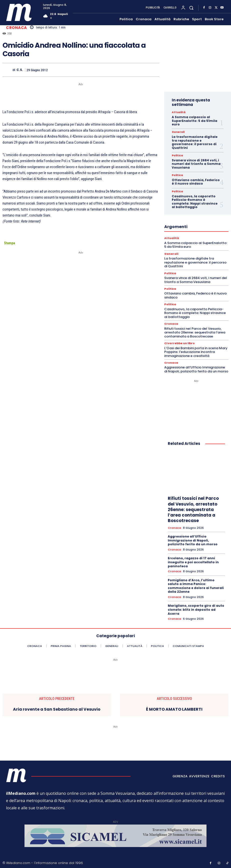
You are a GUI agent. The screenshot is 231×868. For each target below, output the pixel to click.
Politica (177, 156)
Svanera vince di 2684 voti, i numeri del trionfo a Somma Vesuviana (196, 164)
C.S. (20, 70)
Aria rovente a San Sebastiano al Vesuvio (57, 709)
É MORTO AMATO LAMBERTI (174, 709)
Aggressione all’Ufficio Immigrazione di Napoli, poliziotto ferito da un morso (196, 369)
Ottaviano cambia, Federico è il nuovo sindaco (196, 182)
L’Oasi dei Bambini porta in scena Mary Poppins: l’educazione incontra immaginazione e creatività (196, 351)
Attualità (178, 112)
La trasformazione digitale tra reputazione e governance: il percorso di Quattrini (195, 142)
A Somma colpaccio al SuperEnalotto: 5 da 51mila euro (194, 121)
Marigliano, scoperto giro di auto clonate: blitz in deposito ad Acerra (196, 609)
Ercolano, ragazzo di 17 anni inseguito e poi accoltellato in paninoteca (193, 562)
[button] (191, 8)
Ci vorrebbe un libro (179, 343)
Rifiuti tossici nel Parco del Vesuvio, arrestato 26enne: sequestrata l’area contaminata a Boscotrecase (195, 332)
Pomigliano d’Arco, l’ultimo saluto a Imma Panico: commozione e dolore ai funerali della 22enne (196, 585)
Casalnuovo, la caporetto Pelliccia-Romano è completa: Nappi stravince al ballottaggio (195, 202)
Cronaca (16, 28)
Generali (178, 132)
